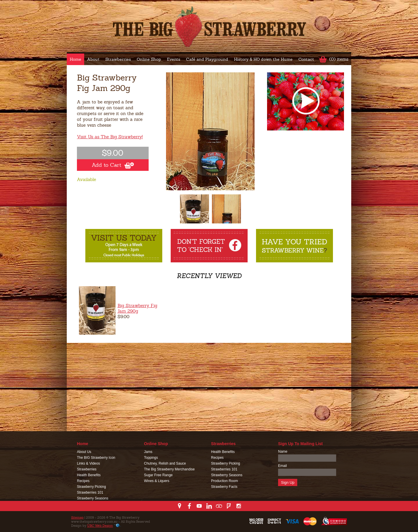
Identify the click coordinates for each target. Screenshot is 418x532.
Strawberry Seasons (93, 498)
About (93, 59)
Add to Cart (113, 165)
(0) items (339, 59)
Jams (148, 452)
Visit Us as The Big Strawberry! (110, 137)
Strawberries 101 (90, 492)
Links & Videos (88, 463)
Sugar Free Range (158, 475)
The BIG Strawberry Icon (96, 458)
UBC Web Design (100, 526)
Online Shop (149, 59)
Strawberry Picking (91, 487)
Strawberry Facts (224, 487)
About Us (84, 452)
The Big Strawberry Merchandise (169, 469)
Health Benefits (89, 475)
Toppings (151, 458)
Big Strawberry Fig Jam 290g (137, 308)
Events (174, 59)
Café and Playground (207, 59)
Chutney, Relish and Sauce (165, 463)
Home (75, 59)
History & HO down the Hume (263, 59)
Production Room (225, 481)
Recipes (83, 481)
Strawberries (118, 59)
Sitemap (77, 517)
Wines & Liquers (157, 481)
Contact (306, 59)
